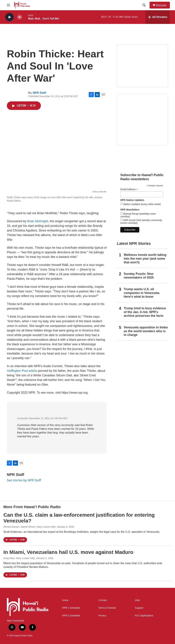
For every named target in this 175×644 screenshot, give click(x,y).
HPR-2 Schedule (71, 616)
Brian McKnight (38, 221)
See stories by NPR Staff (24, 480)
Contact (103, 600)
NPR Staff (39, 93)
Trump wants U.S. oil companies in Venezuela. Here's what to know (142, 293)
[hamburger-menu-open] (8, 5)
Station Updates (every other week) (142, 204)
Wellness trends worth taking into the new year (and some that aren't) (145, 259)
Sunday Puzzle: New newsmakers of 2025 (139, 276)
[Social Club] (143, 66)
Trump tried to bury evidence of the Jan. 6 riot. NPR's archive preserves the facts (145, 312)
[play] (9, 17)
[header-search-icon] (144, 5)
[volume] (20, 17)
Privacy (102, 616)
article (22, 371)
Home (65, 600)
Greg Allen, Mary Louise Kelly (19, 558)
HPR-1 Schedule (71, 608)
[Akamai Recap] (143, 120)
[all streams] (158, 17)
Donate (161, 5)
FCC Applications (144, 616)
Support (139, 608)
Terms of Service (107, 608)
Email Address (129, 189)
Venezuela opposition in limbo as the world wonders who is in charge (146, 331)
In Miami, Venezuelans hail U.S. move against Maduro (68, 552)
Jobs (137, 600)
